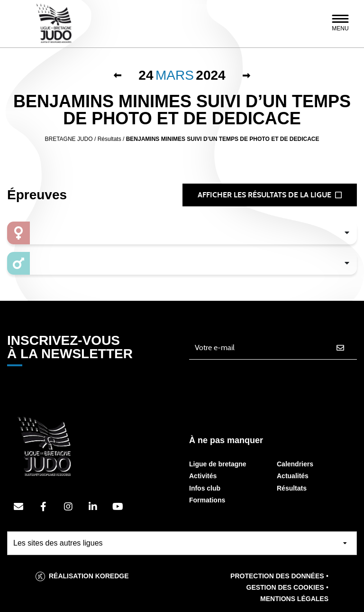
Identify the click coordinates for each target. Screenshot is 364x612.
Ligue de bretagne (218, 464)
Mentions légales (294, 599)
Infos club (205, 488)
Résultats (292, 488)
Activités (203, 476)
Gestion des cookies (285, 587)
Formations (207, 500)
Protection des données (277, 576)
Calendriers (295, 464)
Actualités (293, 476)
